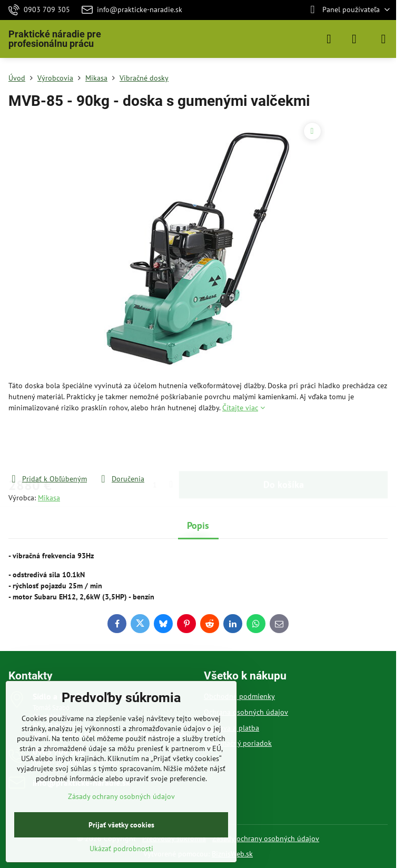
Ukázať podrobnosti (121, 849)
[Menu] (383, 39)
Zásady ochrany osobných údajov (266, 839)
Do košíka (284, 443)
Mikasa (49, 498)
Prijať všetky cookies (121, 825)
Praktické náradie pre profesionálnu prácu (55, 39)
